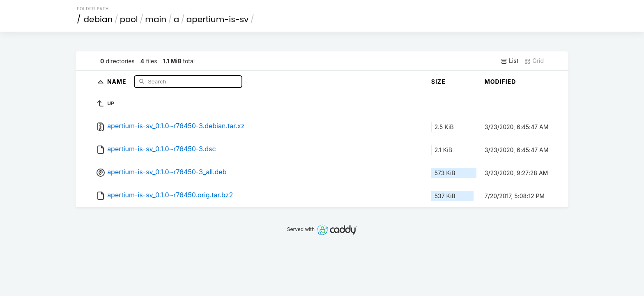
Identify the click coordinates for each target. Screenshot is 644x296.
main (156, 19)
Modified (500, 82)
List (509, 61)
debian (98, 19)
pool (129, 19)
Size (438, 82)
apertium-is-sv (218, 19)
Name (118, 81)
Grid (534, 61)
